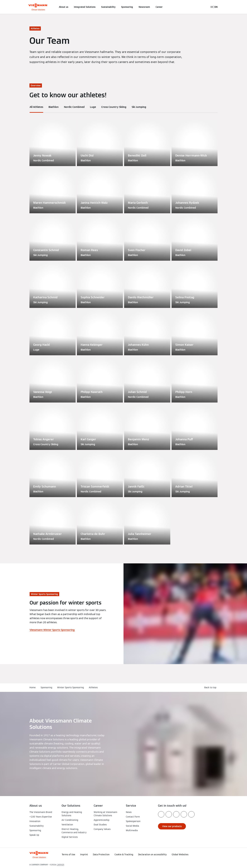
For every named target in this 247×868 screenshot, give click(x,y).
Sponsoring (127, 7)
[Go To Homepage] (38, 7)
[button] (210, 854)
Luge (93, 107)
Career (159, 7)
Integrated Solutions (85, 7)
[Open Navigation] (19, 7)
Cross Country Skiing (114, 107)
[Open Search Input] (205, 7)
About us (64, 7)
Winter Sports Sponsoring (70, 687)
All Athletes (36, 107)
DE (212, 7)
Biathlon (54, 107)
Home (33, 687)
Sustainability (108, 7)
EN (216, 7)
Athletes (93, 687)
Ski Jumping (139, 107)
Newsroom (144, 7)
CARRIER (60, 865)
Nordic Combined (74, 107)
